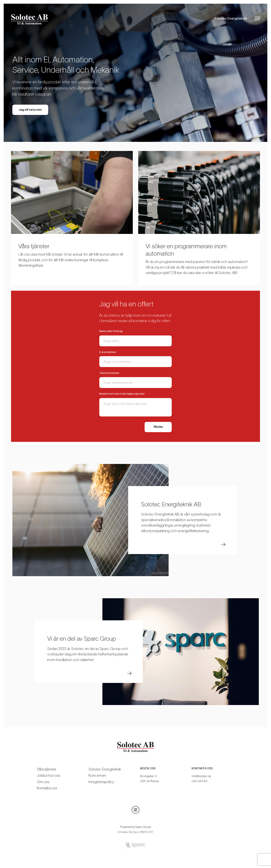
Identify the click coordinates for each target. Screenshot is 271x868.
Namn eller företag (111, 331)
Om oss (43, 782)
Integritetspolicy (101, 782)
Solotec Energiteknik (231, 18)
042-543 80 (200, 781)
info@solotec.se (201, 776)
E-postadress (108, 352)
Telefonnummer (109, 373)
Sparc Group (143, 827)
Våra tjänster (47, 769)
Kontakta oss (47, 788)
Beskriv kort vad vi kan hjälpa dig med (122, 394)
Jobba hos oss (49, 775)
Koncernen (97, 775)
